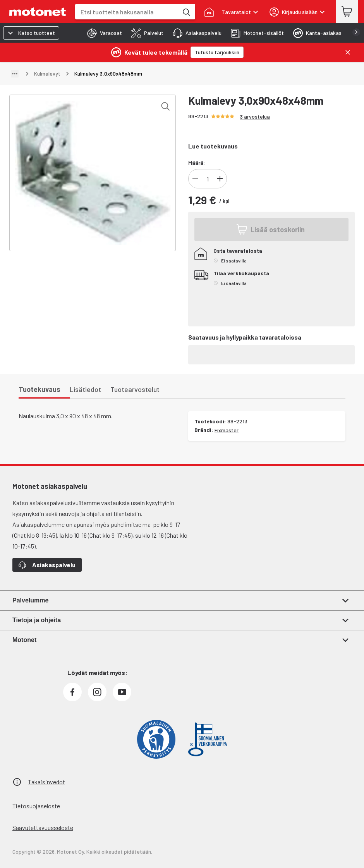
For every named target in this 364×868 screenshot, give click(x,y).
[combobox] (127, 12)
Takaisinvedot (46, 782)
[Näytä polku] (15, 74)
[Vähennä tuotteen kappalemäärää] (195, 179)
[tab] (102, 33)
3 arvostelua (255, 116)
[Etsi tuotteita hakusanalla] (186, 12)
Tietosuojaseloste (36, 806)
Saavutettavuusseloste (43, 827)
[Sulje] (348, 52)
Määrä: (197, 163)
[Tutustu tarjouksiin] (217, 52)
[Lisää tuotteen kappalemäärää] (220, 179)
